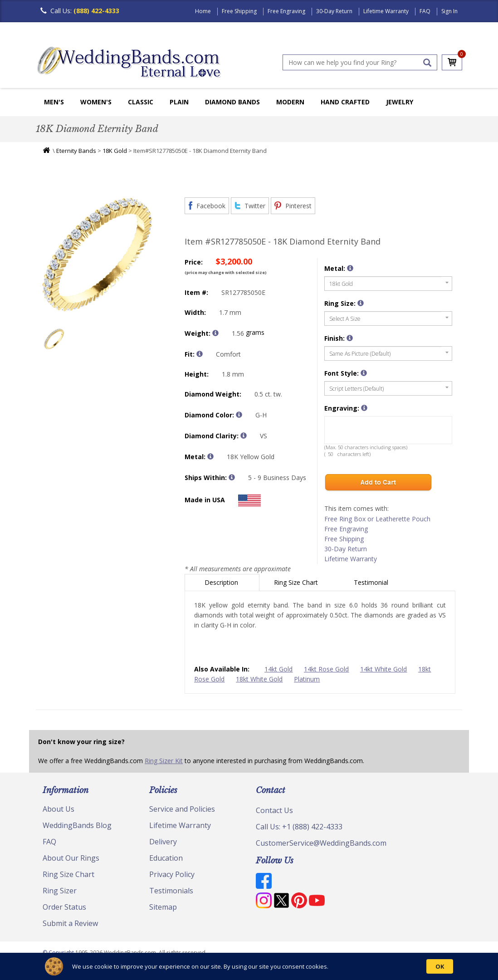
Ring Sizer (60, 891)
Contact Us (274, 810)
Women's (96, 102)
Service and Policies (182, 809)
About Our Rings (71, 858)
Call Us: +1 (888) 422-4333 (299, 827)
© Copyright (59, 953)
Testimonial (372, 582)
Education (166, 858)
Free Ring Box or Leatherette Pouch (377, 519)
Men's (54, 102)
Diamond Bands (232, 102)
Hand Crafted (345, 102)
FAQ (425, 11)
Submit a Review (70, 923)
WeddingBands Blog (77, 825)
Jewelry (400, 102)
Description (222, 582)
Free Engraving (286, 11)
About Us (59, 809)
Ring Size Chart (297, 582)
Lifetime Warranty (386, 11)
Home (203, 11)
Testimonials (171, 891)
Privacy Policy (172, 874)
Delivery (163, 842)
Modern (290, 102)
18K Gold (115, 151)
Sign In (449, 11)
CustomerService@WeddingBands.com (321, 843)
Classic (141, 102)
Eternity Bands (76, 151)
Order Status (64, 907)
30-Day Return (334, 11)
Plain (179, 102)
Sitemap (163, 907)
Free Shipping (239, 11)
